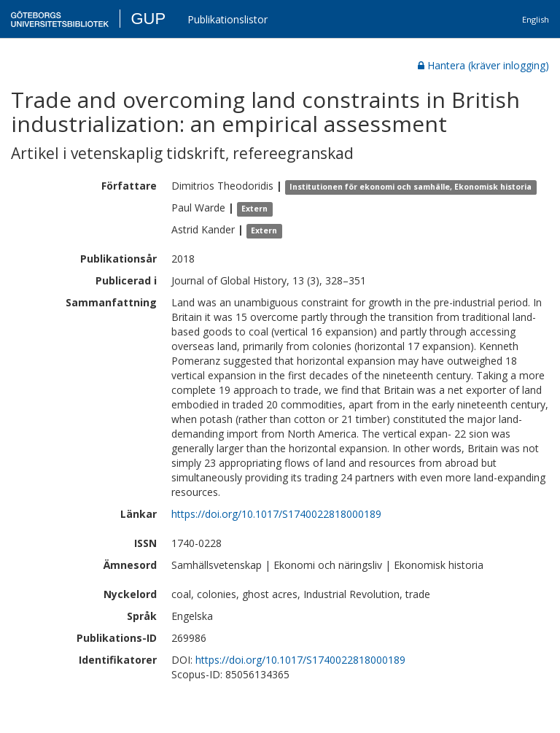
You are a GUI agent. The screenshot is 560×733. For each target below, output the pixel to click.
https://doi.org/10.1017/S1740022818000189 (276, 514)
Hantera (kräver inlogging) (483, 65)
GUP (148, 19)
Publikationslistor (227, 19)
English (536, 19)
